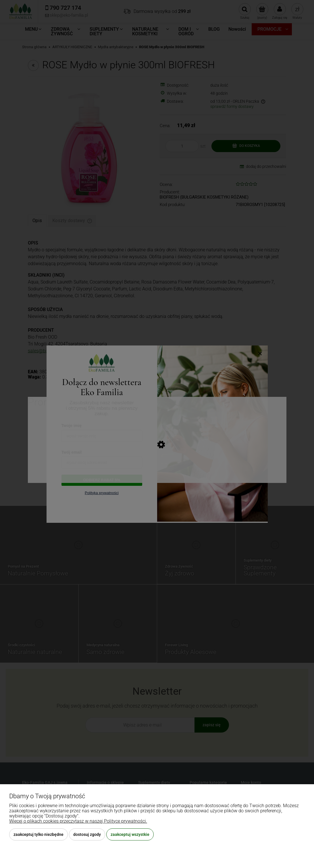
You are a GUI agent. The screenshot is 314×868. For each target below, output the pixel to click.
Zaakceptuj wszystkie (130, 834)
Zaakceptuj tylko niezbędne (38, 834)
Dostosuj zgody (87, 834)
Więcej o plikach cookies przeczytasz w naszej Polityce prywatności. (78, 821)
